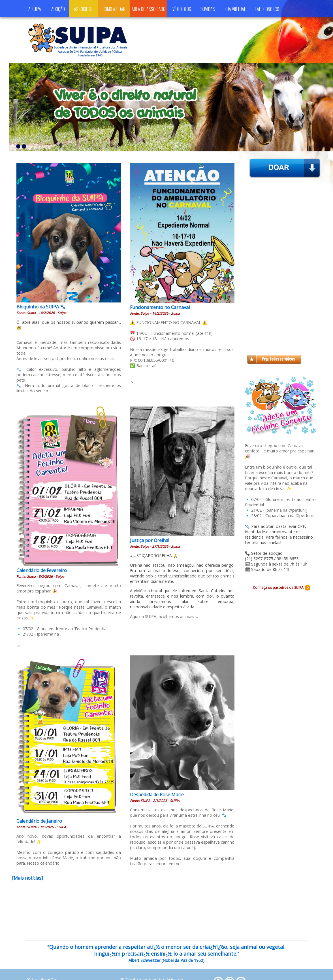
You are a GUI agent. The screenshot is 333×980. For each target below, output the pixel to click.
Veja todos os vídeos (278, 359)
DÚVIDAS (208, 9)
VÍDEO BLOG (182, 9)
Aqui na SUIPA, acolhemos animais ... (164, 616)
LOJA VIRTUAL (235, 9)
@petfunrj (298, 510)
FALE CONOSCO (267, 9)
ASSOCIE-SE (84, 9)
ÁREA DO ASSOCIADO (149, 9)
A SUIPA (35, 9)
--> (131, 382)
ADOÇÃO (58, 9)
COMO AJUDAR (114, 9)
